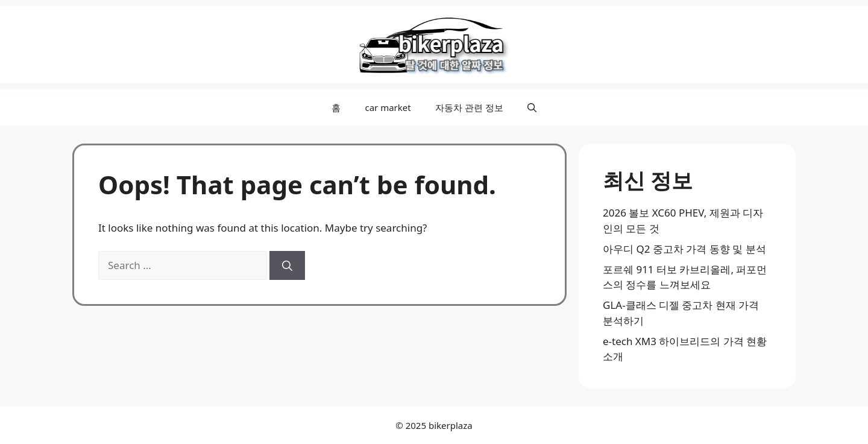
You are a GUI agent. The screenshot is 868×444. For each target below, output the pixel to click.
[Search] (287, 265)
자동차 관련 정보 (469, 107)
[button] (532, 107)
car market (388, 107)
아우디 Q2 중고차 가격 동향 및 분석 (684, 249)
